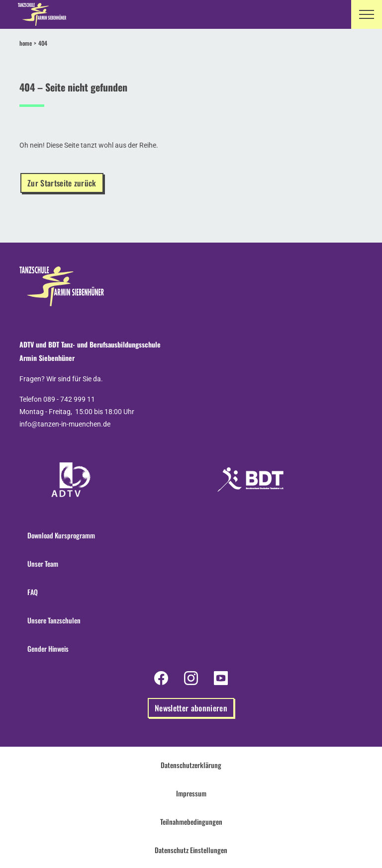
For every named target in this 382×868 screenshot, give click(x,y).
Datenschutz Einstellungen (191, 850)
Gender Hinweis (48, 649)
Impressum (191, 793)
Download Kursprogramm (61, 535)
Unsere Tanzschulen (54, 620)
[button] (367, 14)
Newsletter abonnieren (191, 708)
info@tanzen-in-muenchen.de (65, 424)
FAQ (33, 592)
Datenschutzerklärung (191, 765)
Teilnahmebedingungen (191, 822)
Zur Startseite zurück (62, 183)
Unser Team (43, 564)
